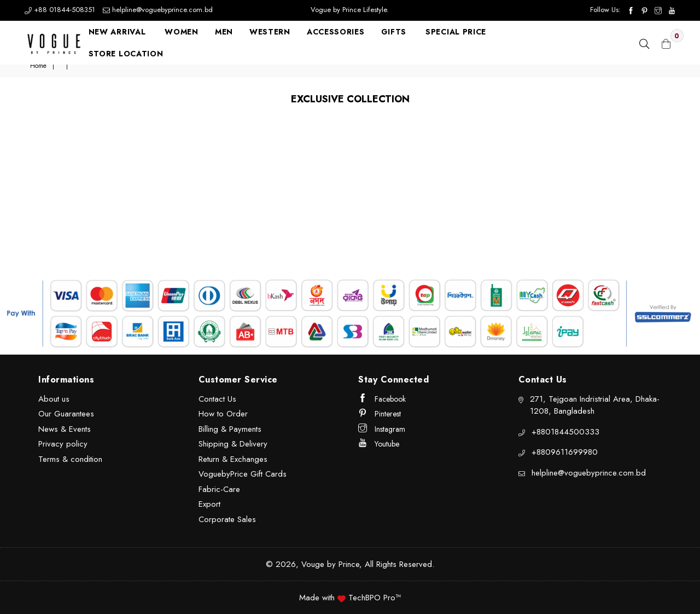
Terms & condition (70, 459)
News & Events (65, 429)
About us (54, 399)
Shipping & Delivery (233, 444)
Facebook (382, 399)
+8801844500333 (565, 432)
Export (209, 504)
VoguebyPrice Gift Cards (243, 474)
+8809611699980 (565, 452)
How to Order (223, 414)
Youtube (379, 444)
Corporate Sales (227, 519)
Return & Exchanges (233, 459)
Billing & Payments (230, 429)
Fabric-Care (219, 489)
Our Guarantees (66, 414)
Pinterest (380, 414)
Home (38, 66)
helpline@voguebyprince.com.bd (158, 10)
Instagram (382, 429)
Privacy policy (63, 444)
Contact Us (217, 399)
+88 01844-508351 (61, 10)
